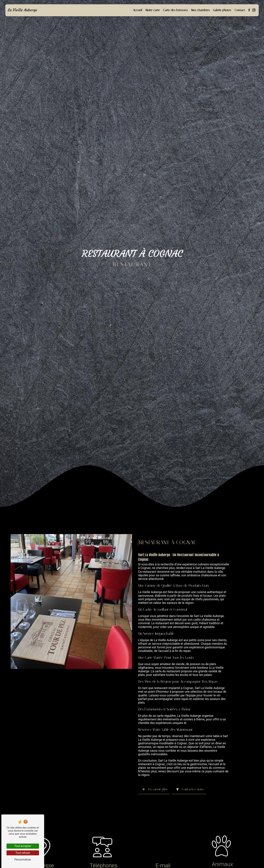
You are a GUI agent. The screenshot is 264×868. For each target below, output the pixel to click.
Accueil (137, 10)
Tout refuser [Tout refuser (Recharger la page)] (23, 853)
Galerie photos (222, 10)
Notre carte (152, 10)
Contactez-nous (189, 789)
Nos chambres (200, 10)
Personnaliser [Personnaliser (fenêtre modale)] (23, 860)
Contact (239, 10)
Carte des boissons (175, 10)
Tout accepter (23, 846)
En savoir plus (154, 789)
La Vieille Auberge (23, 10)
